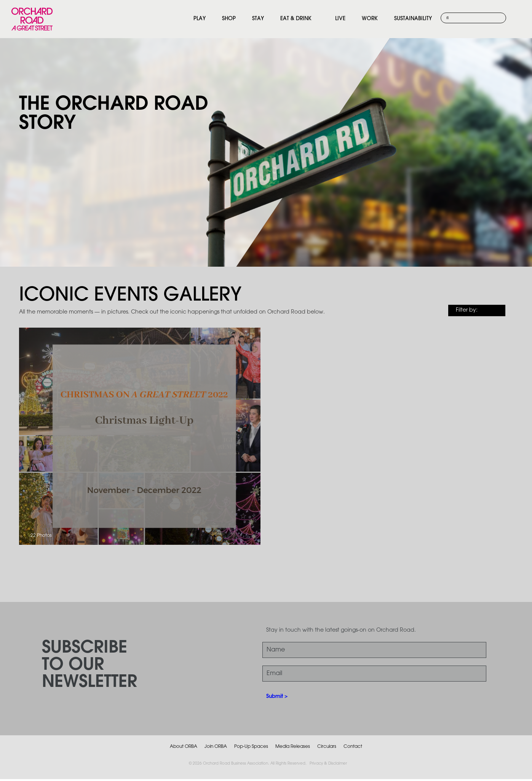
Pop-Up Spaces (251, 747)
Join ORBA (216, 747)
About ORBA (184, 747)
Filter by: (467, 310)
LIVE (340, 19)
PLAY (200, 19)
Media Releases (293, 747)
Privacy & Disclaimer (328, 764)
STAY (258, 19)
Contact (353, 747)
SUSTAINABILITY (413, 19)
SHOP (229, 19)
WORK (370, 19)
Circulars (327, 747)
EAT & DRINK (296, 19)
